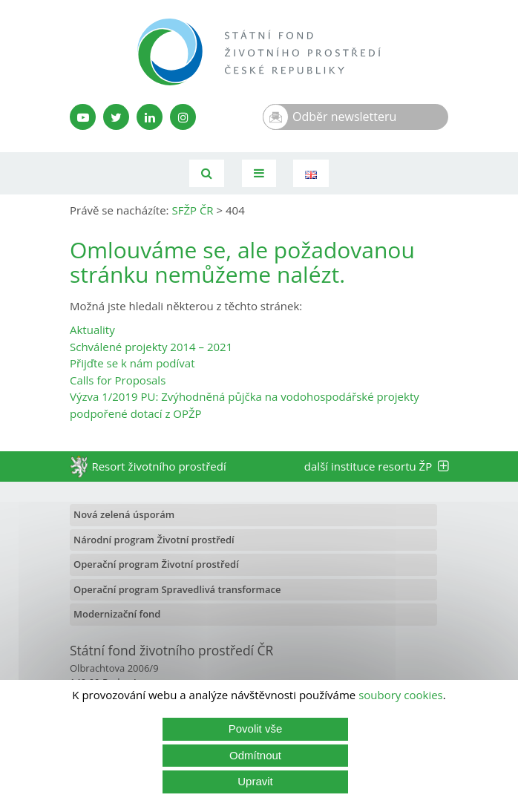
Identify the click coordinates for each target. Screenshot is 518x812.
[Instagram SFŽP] (183, 117)
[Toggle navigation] (259, 173)
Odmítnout (255, 755)
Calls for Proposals (118, 380)
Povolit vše (256, 728)
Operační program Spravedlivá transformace (177, 589)
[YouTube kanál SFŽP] (83, 117)
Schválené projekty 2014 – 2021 (151, 347)
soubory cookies (401, 695)
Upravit (255, 781)
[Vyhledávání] (207, 173)
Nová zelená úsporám (124, 514)
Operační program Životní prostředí (156, 564)
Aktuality (92, 330)
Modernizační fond (117, 614)
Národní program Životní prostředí (154, 540)
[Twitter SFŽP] (116, 117)
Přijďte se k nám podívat (132, 363)
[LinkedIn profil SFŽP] (150, 117)
